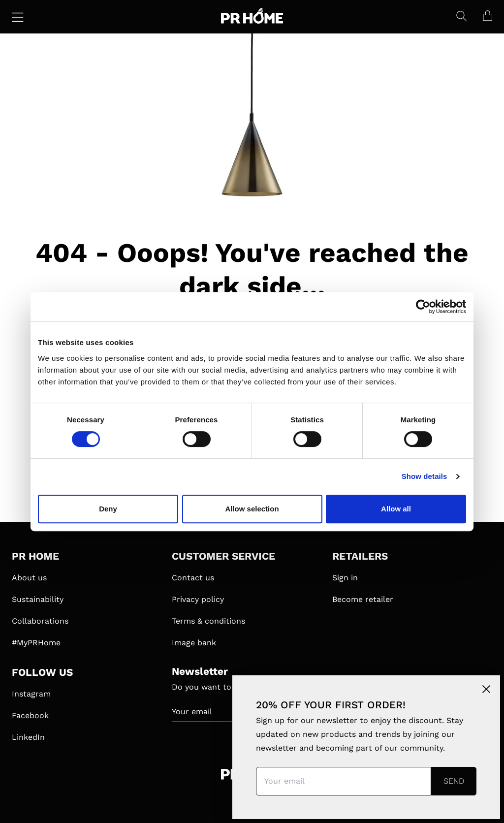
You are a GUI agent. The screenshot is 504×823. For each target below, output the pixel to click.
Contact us (193, 578)
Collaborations (40, 621)
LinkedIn (28, 737)
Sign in (345, 578)
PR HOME (35, 556)
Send (454, 781)
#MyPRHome (36, 643)
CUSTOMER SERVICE (223, 556)
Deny (108, 509)
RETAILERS (360, 556)
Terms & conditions (208, 621)
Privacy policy (198, 599)
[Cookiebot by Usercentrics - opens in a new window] (423, 307)
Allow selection (252, 509)
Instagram (31, 694)
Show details (425, 476)
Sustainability (38, 599)
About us (29, 578)
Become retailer (363, 599)
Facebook (30, 715)
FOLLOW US (42, 672)
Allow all (396, 509)
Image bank (194, 643)
